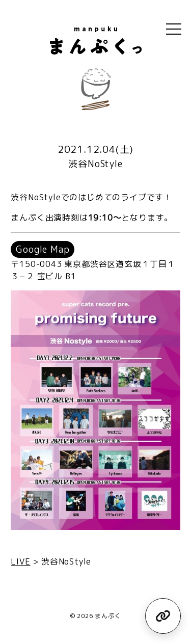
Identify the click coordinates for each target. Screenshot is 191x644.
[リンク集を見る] (163, 616)
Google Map (43, 249)
